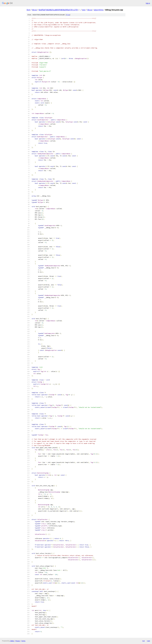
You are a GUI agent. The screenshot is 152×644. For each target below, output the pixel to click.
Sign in (148, 3)
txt (144, 641)
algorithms (99, 10)
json (148, 641)
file (68, 15)
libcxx (34, 10)
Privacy (18, 641)
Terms (23, 641)
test (84, 10)
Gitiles (12, 641)
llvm (28, 10)
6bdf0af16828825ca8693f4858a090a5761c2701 (58, 10)
